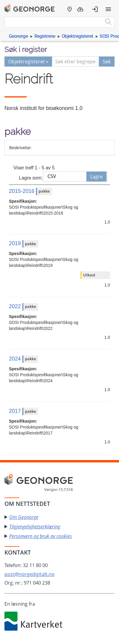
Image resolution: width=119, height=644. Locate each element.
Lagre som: (31, 178)
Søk (107, 62)
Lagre (96, 177)
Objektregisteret (77, 36)
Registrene (45, 36)
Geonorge (18, 36)
